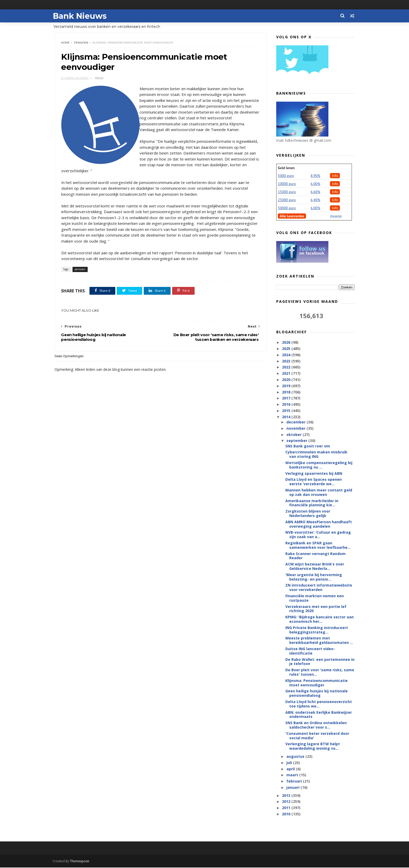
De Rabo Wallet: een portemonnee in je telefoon (320, 662)
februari (294, 781)
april (291, 769)
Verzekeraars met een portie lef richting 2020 (316, 609)
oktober (294, 435)
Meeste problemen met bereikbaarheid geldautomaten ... (319, 641)
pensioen (81, 43)
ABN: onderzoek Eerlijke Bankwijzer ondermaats (319, 715)
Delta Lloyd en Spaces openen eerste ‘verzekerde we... (314, 482)
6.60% (315, 192)
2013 (287, 796)
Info (335, 176)
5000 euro (286, 176)
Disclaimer (336, 216)
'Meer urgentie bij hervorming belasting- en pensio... (314, 577)
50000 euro (287, 208)
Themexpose (81, 862)
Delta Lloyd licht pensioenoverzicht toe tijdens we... (319, 704)
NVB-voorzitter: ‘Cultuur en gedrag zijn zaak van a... (318, 535)
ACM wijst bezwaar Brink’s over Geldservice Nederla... (315, 567)
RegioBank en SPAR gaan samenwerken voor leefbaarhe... (318, 545)
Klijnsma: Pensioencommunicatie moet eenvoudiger (317, 683)
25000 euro (287, 200)
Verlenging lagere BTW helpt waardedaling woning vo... (313, 746)
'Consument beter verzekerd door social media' (317, 736)
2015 (287, 411)
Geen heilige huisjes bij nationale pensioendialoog (317, 693)
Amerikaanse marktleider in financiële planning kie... (312, 503)
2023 (287, 361)
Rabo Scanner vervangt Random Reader (315, 556)
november (296, 429)
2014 (287, 417)
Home (66, 43)
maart (293, 775)
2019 (287, 386)
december (296, 422)
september (297, 441)
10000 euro (287, 184)
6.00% (315, 184)
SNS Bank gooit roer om (308, 446)
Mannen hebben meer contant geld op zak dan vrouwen (319, 493)
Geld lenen (286, 168)
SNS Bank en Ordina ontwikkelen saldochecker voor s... (316, 725)
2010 (287, 814)
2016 (287, 405)
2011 (287, 808)
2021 (287, 374)
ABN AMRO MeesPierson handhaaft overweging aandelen (319, 524)
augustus (296, 757)
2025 (287, 349)
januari (293, 788)
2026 (287, 343)
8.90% (315, 176)
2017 (287, 398)
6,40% (315, 200)
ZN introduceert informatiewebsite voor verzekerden (319, 588)
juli (289, 763)
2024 (287, 355)
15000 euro (287, 192)
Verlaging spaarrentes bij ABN (314, 474)
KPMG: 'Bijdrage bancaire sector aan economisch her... (320, 619)
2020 (287, 380)
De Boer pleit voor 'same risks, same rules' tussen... (320, 672)
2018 (287, 392)
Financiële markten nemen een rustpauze (315, 598)
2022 (287, 367)
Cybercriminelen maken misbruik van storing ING (316, 454)
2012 (287, 802)
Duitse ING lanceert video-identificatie (310, 651)
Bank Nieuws (81, 16)
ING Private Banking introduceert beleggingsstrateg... (317, 630)
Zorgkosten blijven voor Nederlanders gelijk (308, 514)
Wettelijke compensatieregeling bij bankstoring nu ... (319, 465)
